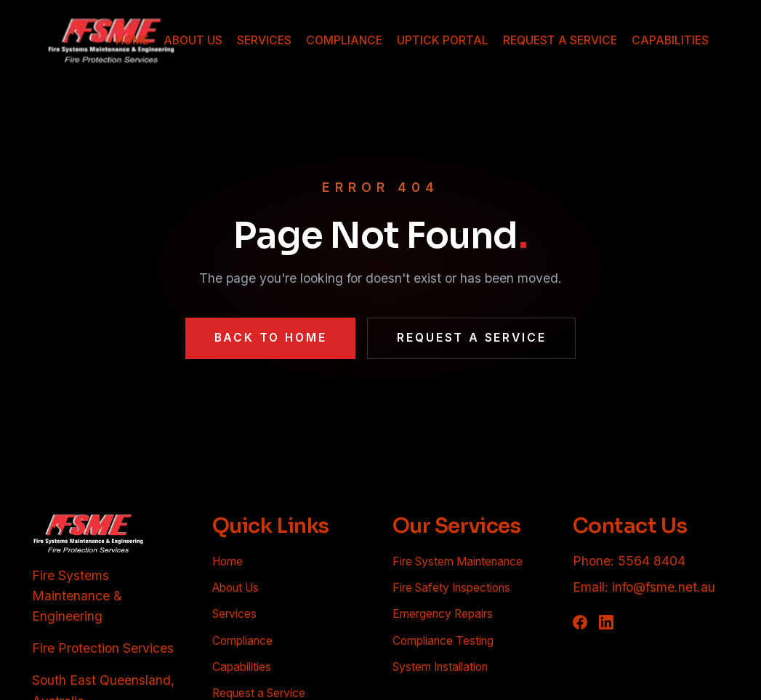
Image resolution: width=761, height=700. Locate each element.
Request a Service (471, 338)
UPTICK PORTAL (443, 40)
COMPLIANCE (344, 40)
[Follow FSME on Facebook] (580, 622)
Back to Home (271, 338)
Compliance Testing (443, 641)
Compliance (242, 641)
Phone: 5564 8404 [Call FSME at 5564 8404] (629, 561)
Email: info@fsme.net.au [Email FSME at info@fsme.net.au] (644, 587)
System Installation (440, 667)
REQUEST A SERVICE (560, 40)
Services (234, 614)
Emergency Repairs (443, 614)
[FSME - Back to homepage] (89, 534)
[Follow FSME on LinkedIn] (606, 622)
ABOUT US (193, 40)
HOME (132, 40)
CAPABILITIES (670, 40)
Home (228, 562)
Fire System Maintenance (458, 562)
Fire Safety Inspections (451, 588)
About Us (235, 588)
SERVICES (264, 40)
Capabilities (242, 667)
